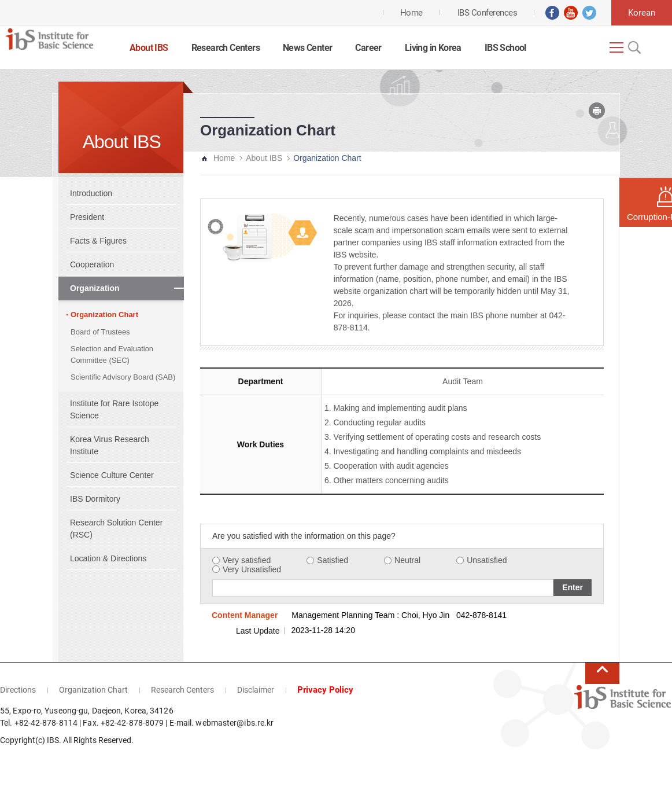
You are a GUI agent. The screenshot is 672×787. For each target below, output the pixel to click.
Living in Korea (433, 48)
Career (368, 48)
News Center (307, 48)
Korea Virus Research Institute (110, 445)
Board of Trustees (100, 332)
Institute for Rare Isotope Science (114, 409)
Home (224, 158)
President (87, 217)
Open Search (633, 47)
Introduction (91, 193)
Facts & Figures (98, 241)
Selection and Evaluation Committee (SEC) (112, 354)
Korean (642, 13)
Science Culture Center (112, 475)
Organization (95, 288)
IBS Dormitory (95, 499)
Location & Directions (108, 558)
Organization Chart (104, 315)
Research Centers (226, 48)
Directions (18, 690)
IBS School (505, 48)
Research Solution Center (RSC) (116, 529)
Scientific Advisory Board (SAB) (123, 377)
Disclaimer (256, 690)
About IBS (149, 48)
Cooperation (92, 264)
